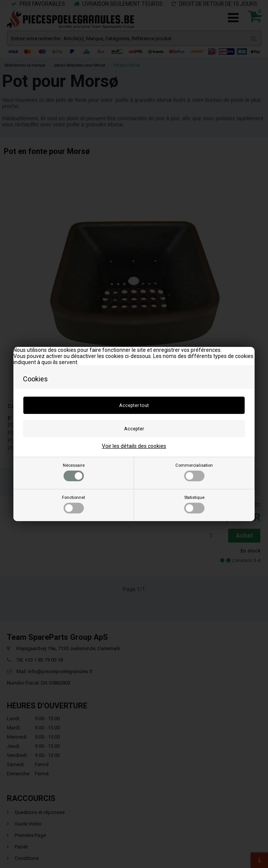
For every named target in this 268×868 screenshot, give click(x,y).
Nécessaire (74, 472)
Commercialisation (194, 472)
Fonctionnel (74, 504)
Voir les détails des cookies (134, 446)
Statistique (194, 504)
